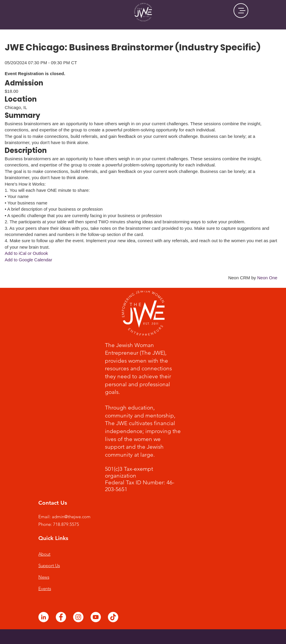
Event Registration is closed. (35, 74)
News (44, 577)
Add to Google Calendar (28, 260)
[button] (241, 11)
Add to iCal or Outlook (26, 253)
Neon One (267, 278)
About (44, 554)
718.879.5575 (66, 524)
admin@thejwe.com (71, 517)
